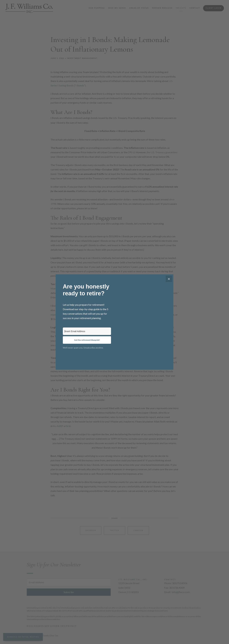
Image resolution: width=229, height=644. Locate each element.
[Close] (169, 279)
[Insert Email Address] (87, 331)
